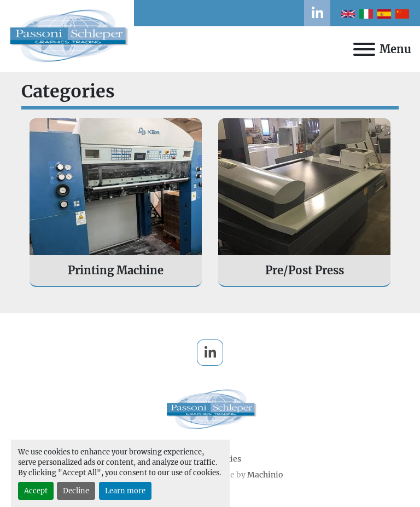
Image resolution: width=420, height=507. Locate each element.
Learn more (125, 491)
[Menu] (364, 49)
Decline (76, 491)
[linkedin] (317, 13)
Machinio (265, 475)
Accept (36, 491)
